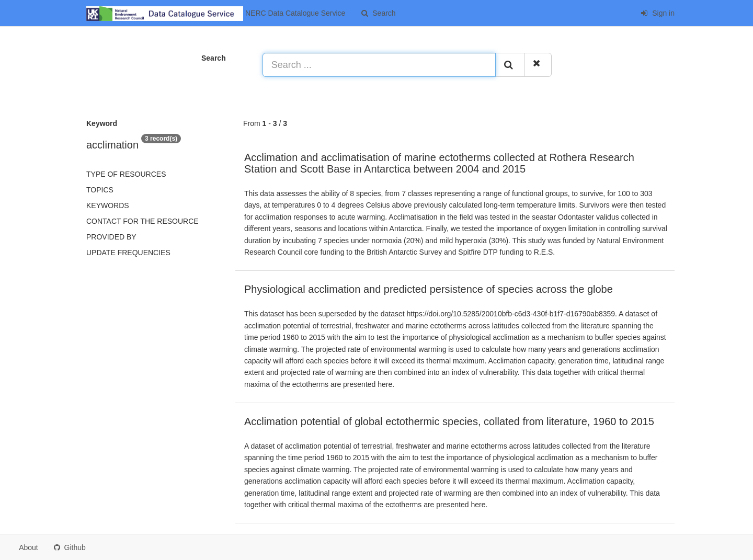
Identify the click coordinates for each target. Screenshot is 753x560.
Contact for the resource (142, 221)
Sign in (658, 13)
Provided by (111, 237)
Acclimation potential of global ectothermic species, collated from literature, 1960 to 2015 (449, 421)
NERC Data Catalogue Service (216, 14)
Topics (100, 190)
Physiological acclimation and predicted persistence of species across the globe (429, 289)
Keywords (108, 205)
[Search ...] (379, 65)
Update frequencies (128, 253)
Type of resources (126, 174)
